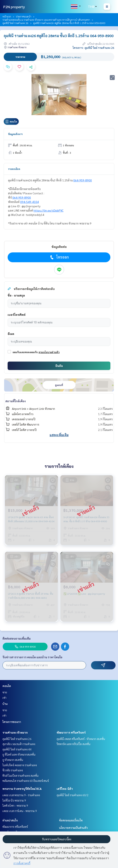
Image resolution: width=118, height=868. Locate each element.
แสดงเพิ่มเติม (59, 435)
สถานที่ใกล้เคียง (16, 401)
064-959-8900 (83, 180)
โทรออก (59, 257)
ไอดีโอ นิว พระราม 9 (14, 800)
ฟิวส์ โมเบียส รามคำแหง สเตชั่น (20, 775)
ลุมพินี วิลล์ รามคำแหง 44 (17, 749)
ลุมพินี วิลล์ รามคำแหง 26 (15, 23)
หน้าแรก (7, 16)
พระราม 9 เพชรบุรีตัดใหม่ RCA (22, 789)
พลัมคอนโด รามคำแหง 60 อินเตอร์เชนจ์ (26, 781)
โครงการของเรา (12, 722)
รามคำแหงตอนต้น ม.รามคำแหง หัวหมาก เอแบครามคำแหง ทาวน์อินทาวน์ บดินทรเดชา (46, 20)
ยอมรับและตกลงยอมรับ (25, 352)
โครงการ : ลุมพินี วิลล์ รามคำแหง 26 (93, 48)
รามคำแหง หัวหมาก (15, 732)
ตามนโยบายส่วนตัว (49, 352)
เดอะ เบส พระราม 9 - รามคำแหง (21, 795)
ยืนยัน (59, 366)
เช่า (4, 697)
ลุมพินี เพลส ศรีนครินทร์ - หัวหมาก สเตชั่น (81, 739)
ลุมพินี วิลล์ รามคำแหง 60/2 (73, 795)
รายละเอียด (14, 169)
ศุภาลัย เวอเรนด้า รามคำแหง (19, 744)
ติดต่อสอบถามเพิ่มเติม (17, 638)
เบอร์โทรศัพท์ (17, 315)
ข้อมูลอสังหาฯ (15, 134)
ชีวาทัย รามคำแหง (13, 770)
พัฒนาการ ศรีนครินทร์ (71, 732)
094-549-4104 (29, 202)
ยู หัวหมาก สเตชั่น (13, 760)
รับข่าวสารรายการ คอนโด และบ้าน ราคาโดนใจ (32, 657)
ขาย (5, 692)
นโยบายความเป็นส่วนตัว (73, 828)
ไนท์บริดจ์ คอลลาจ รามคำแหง (20, 765)
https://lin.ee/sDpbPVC (48, 210)
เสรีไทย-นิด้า (65, 789)
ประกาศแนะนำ (24, 16)
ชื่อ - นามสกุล (16, 295)
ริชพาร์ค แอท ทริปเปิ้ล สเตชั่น (74, 744)
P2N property (14, 7)
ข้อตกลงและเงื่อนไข (71, 820)
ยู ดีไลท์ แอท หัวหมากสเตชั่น (19, 754)
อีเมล (11, 334)
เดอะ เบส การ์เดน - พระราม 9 (20, 811)
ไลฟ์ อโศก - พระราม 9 (15, 805)
